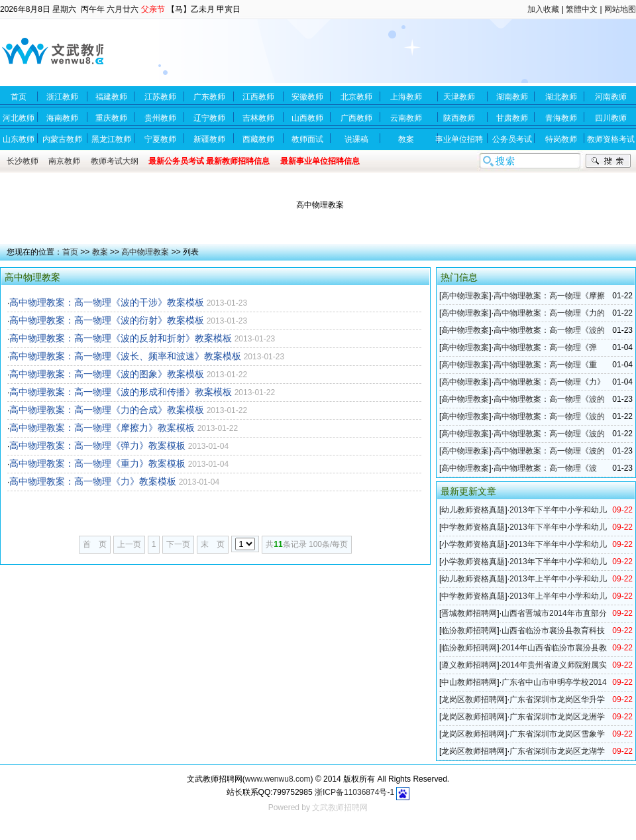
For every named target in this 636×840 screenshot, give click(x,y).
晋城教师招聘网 (469, 613)
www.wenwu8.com (278, 779)
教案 (100, 252)
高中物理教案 (145, 252)
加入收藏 (543, 9)
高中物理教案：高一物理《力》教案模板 (93, 481)
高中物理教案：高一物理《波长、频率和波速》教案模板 (125, 356)
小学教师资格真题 (473, 544)
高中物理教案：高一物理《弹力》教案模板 (97, 446)
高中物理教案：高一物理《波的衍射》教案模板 (107, 320)
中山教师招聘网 (469, 682)
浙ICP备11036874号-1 (354, 792)
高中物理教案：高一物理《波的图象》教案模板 (107, 374)
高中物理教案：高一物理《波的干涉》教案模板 (107, 302)
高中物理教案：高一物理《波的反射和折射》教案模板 (121, 338)
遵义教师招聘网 (469, 665)
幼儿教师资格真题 (473, 510)
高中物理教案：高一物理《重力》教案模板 (97, 463)
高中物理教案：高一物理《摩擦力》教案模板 (102, 428)
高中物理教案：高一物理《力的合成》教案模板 (107, 410)
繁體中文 (582, 9)
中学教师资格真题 (473, 527)
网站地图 (620, 9)
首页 (70, 252)
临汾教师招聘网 (469, 630)
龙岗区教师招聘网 (473, 699)
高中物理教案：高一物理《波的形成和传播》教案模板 (121, 392)
